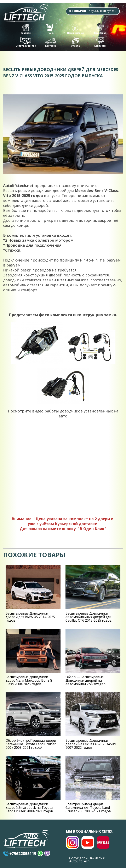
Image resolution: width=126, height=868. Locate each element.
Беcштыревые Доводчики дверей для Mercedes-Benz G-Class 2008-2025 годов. (30, 680)
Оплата (75, 42)
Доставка (51, 42)
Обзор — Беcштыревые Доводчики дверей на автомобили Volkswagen (85, 680)
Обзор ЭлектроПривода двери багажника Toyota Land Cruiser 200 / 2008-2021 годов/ (31, 744)
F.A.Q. (50, 29)
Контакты (100, 42)
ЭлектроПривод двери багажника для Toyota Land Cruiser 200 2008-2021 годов (88, 808)
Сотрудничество (26, 42)
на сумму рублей (93, 11)
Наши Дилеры (75, 29)
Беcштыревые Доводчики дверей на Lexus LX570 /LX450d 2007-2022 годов (91, 744)
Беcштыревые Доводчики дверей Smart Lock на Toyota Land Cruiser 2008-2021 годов (29, 808)
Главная (26, 29)
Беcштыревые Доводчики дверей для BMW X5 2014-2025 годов (30, 617)
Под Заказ (100, 29)
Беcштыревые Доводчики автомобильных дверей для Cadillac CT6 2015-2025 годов (89, 617)
